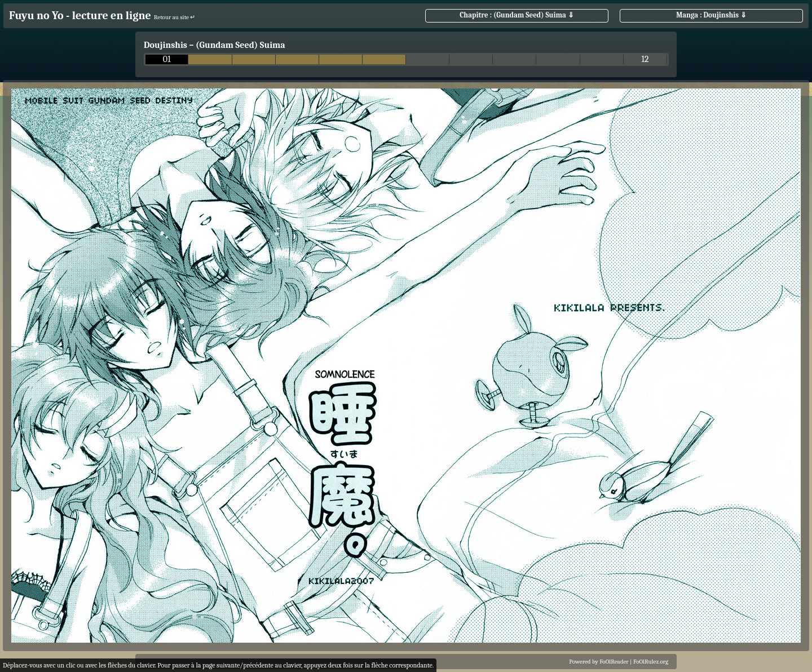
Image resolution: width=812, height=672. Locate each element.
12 (645, 59)
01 (167, 59)
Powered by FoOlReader (599, 662)
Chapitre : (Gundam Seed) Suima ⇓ (517, 15)
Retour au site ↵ (175, 17)
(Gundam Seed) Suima (240, 45)
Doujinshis (166, 45)
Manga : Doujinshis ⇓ (711, 15)
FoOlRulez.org (651, 662)
